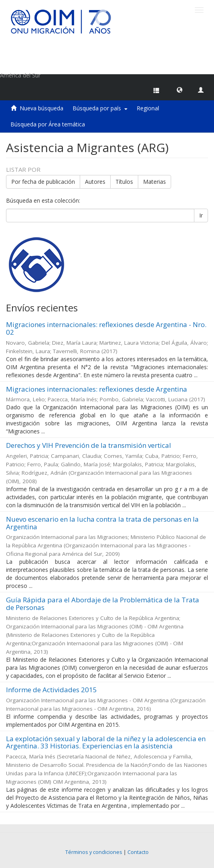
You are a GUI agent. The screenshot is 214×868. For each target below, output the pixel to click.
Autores (95, 182)
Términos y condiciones (94, 852)
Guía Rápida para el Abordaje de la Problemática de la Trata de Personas (103, 604)
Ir (201, 215)
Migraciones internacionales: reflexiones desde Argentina (97, 389)
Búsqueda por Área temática (48, 124)
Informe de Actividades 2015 (51, 690)
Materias (154, 182)
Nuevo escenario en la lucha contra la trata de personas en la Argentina (102, 523)
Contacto (138, 852)
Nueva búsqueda (41, 108)
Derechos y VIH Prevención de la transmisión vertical (89, 445)
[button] (180, 89)
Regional (148, 108)
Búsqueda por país (100, 108)
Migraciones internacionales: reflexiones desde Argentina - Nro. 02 (106, 328)
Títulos (124, 182)
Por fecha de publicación (43, 182)
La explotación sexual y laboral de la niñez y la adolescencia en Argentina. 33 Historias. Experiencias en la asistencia (106, 742)
